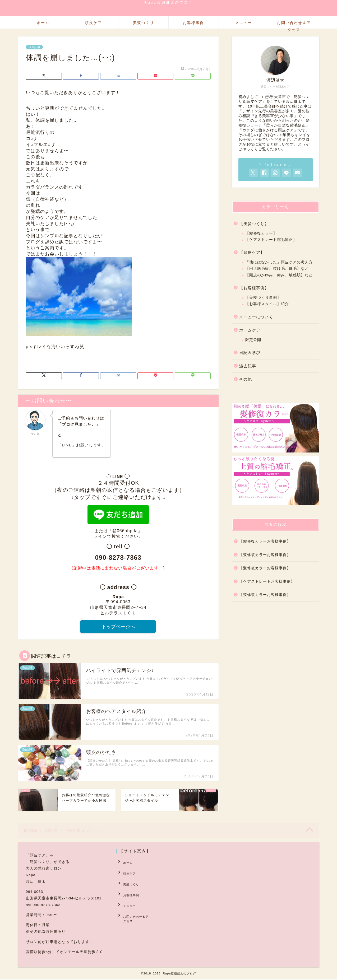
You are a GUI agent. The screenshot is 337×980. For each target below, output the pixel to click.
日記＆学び (250, 353)
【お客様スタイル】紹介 (267, 304)
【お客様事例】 (254, 288)
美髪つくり (144, 23)
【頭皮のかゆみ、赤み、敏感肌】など (279, 275)
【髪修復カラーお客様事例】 (265, 541)
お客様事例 (193, 23)
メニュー (244, 23)
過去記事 (34, 47)
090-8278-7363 (118, 557)
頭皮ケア (93, 23)
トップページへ (118, 627)
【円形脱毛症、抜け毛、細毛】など (277, 269)
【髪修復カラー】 (261, 233)
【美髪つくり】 (254, 224)
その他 (246, 379)
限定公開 (253, 340)
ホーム (43, 23)
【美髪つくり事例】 (263, 298)
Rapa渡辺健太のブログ (169, 2)
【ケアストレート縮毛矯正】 (271, 240)
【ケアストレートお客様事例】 (267, 582)
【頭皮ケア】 (252, 252)
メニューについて (256, 317)
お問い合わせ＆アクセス (294, 24)
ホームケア (250, 330)
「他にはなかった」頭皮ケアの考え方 (279, 262)
